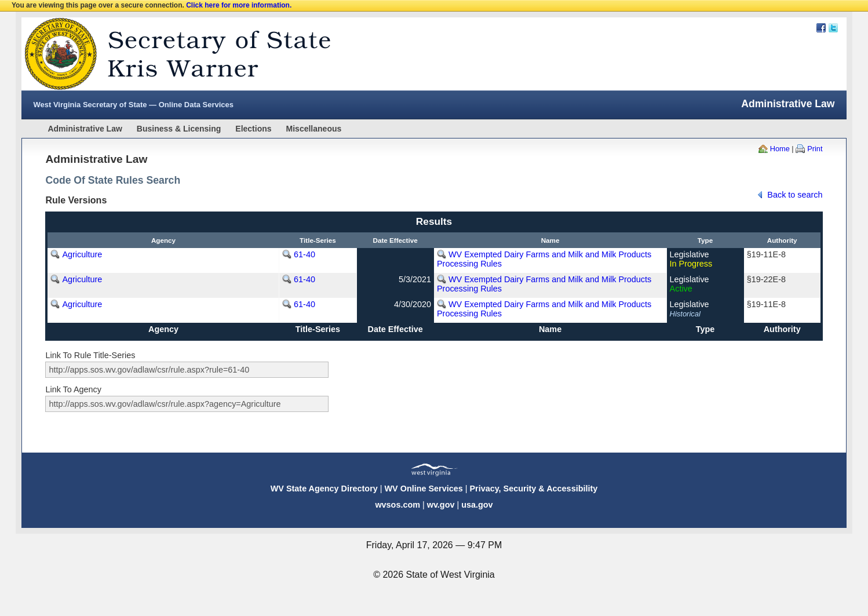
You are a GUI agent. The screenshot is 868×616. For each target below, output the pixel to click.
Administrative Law (85, 129)
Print (815, 149)
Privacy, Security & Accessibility (533, 489)
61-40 (304, 254)
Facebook (821, 28)
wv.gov (441, 505)
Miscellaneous (314, 129)
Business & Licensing (179, 129)
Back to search (795, 195)
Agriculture (82, 254)
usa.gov (477, 505)
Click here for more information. (239, 5)
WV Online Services (424, 489)
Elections (253, 129)
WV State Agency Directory (324, 489)
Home (780, 149)
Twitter (833, 28)
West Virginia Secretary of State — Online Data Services (133, 105)
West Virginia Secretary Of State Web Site (171, 54)
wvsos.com (397, 505)
